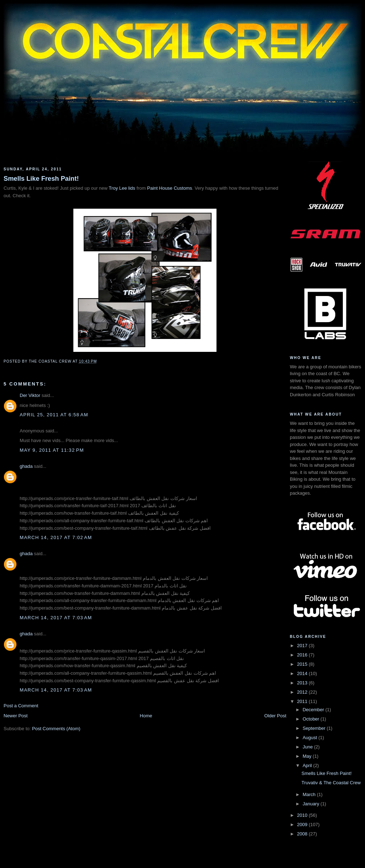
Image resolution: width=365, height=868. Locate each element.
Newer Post (16, 716)
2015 (303, 664)
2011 (303, 701)
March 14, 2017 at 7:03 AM (56, 618)
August (311, 738)
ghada (26, 466)
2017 (303, 646)
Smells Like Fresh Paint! (41, 179)
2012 (303, 692)
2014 (303, 673)
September (315, 728)
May (308, 756)
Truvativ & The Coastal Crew (331, 783)
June (308, 747)
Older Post (275, 716)
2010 (303, 815)
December (314, 710)
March (310, 794)
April (308, 765)
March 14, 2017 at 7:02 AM (56, 537)
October (312, 719)
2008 (303, 834)
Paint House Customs (170, 188)
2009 (303, 825)
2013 (303, 683)
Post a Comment (21, 706)
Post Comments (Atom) (56, 729)
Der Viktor (30, 395)
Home (146, 716)
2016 (303, 655)
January (312, 804)
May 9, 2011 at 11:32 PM (52, 450)
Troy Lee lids (122, 188)
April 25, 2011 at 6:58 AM (54, 415)
